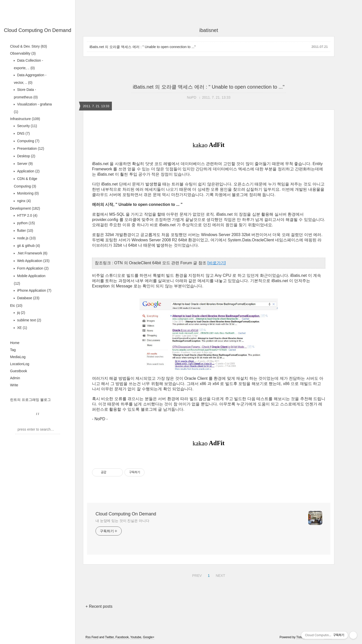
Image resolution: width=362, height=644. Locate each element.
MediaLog (18, 357)
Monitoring (27, 193)
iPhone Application (34, 290)
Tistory (301, 637)
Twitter (109, 637)
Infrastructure (25, 119)
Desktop (26, 156)
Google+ (149, 637)
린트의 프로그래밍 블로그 (30, 400)
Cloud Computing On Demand (38, 30)
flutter (25, 231)
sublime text (29, 320)
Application (28, 171)
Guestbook (19, 371)
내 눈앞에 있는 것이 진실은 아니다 (122, 521)
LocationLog (20, 364)
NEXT (220, 575)
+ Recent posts (99, 606)
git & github (28, 246)
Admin (15, 378)
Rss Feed (92, 637)
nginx (23, 201)
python (26, 223)
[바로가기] (217, 263)
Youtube (136, 637)
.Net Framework (32, 253)
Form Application (32, 268)
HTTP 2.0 (27, 215)
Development (25, 208)
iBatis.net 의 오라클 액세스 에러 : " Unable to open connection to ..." (143, 47)
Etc (16, 306)
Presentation (30, 148)
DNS (23, 133)
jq (21, 313)
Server (24, 164)
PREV (196, 575)
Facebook (122, 637)
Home (15, 343)
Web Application (33, 261)
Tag (13, 350)
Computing (28, 141)
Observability (23, 53)
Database (28, 298)
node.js (26, 238)
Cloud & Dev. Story (29, 46)
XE (22, 328)
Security (27, 126)
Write (14, 385)
